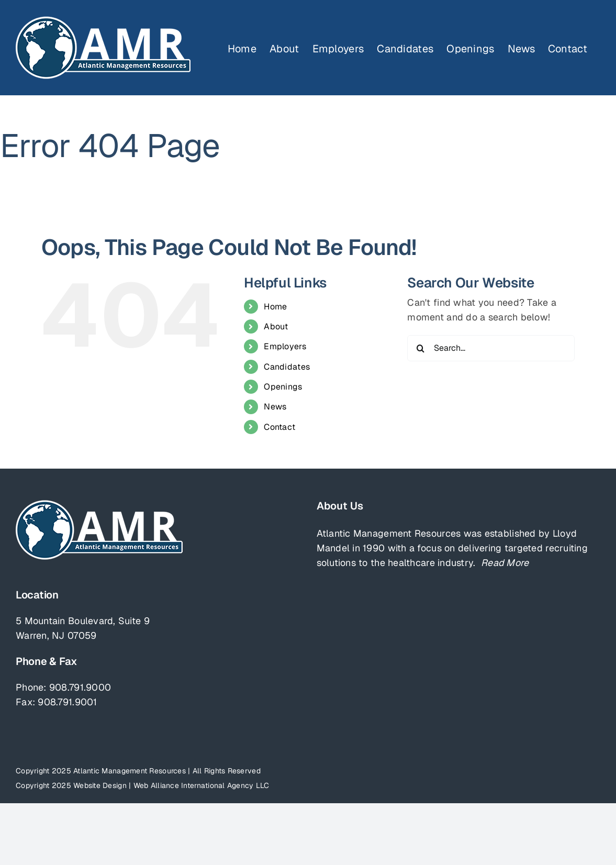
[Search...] (491, 348)
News (275, 407)
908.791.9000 (80, 687)
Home (275, 307)
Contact (279, 427)
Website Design (100, 785)
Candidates (287, 367)
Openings (283, 387)
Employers (285, 346)
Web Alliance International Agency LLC (201, 785)
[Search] (420, 348)
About (276, 326)
